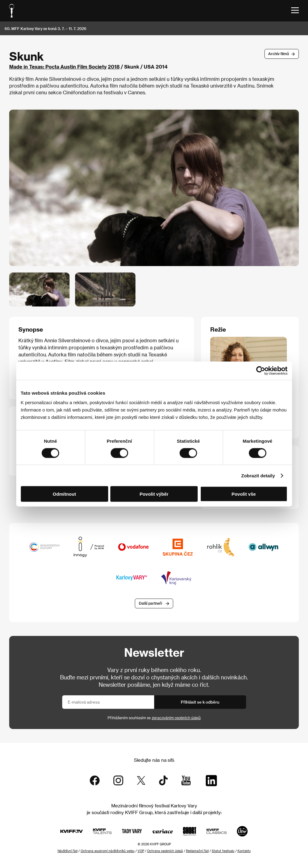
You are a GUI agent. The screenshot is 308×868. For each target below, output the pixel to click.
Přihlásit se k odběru (200, 702)
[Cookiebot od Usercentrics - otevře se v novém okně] (261, 370)
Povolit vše (243, 494)
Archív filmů (279, 54)
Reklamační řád (197, 851)
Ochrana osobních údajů (165, 851)
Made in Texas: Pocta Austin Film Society (58, 67)
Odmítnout (64, 494)
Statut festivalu (223, 851)
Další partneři (150, 603)
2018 (114, 67)
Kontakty (244, 851)
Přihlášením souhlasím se (154, 718)
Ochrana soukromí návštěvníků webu (108, 851)
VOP (141, 851)
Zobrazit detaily (258, 475)
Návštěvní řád (68, 851)
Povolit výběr (154, 494)
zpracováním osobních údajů (176, 718)
